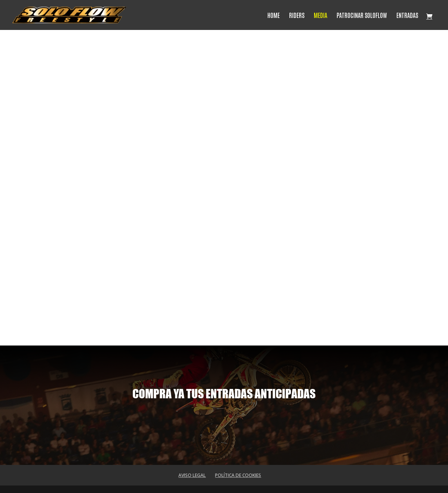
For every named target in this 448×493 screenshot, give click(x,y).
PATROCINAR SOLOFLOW (362, 16)
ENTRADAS (407, 16)
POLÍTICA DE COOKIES (238, 475)
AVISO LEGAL (192, 475)
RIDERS (297, 16)
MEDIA (320, 16)
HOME (274, 16)
